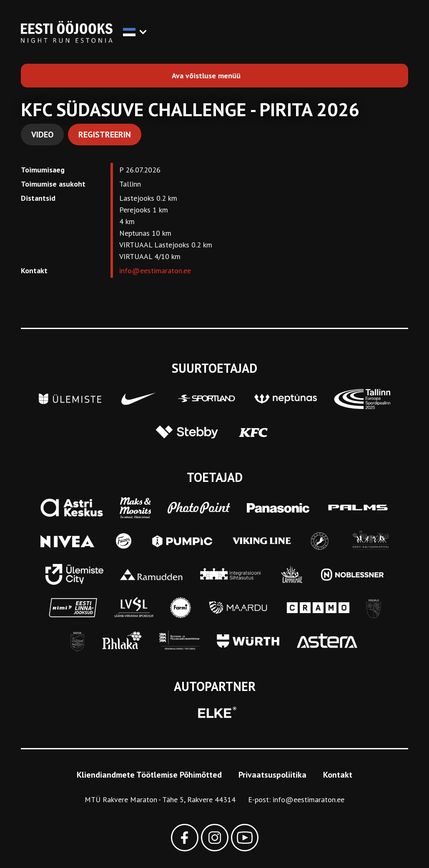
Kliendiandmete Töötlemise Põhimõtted (149, 775)
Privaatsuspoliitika (272, 775)
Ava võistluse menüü (206, 76)
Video (42, 135)
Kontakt (338, 775)
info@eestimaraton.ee (155, 271)
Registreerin (105, 135)
